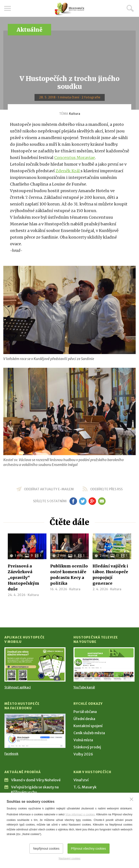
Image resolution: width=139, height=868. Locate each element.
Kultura (75, 114)
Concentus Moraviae (75, 158)
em (102, 501)
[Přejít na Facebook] (35, 731)
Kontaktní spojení (88, 726)
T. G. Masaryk (85, 787)
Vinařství (81, 780)
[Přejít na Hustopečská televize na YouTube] (104, 664)
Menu (8, 8)
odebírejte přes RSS (106, 489)
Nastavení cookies (69, 858)
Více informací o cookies (80, 814)
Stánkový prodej (87, 747)
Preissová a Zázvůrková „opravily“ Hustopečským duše (23, 578)
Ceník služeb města (89, 733)
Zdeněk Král (68, 171)
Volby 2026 (83, 754)
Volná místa (83, 740)
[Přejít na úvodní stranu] (69, 9)
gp (92, 501)
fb (73, 501)
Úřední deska (84, 719)
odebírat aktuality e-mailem (49, 489)
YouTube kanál (84, 687)
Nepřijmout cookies (46, 849)
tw (83, 501)
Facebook (11, 754)
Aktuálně (29, 30)
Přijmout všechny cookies (89, 849)
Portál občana (85, 712)
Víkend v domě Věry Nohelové (36, 780)
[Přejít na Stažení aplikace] (35, 664)
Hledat (130, 8)
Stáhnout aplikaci (18, 687)
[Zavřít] (131, 799)
